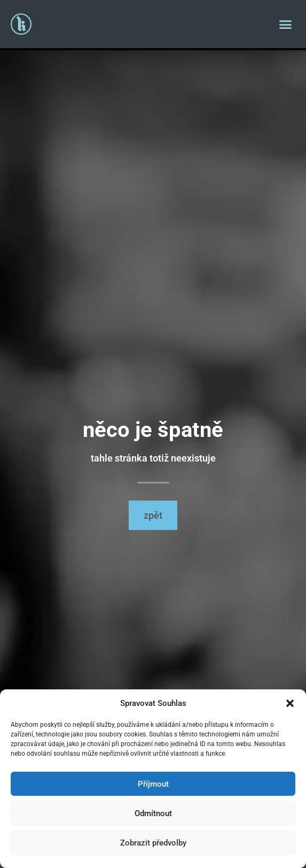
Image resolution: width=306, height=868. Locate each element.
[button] (290, 703)
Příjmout (153, 784)
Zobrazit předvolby (153, 843)
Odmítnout (153, 813)
